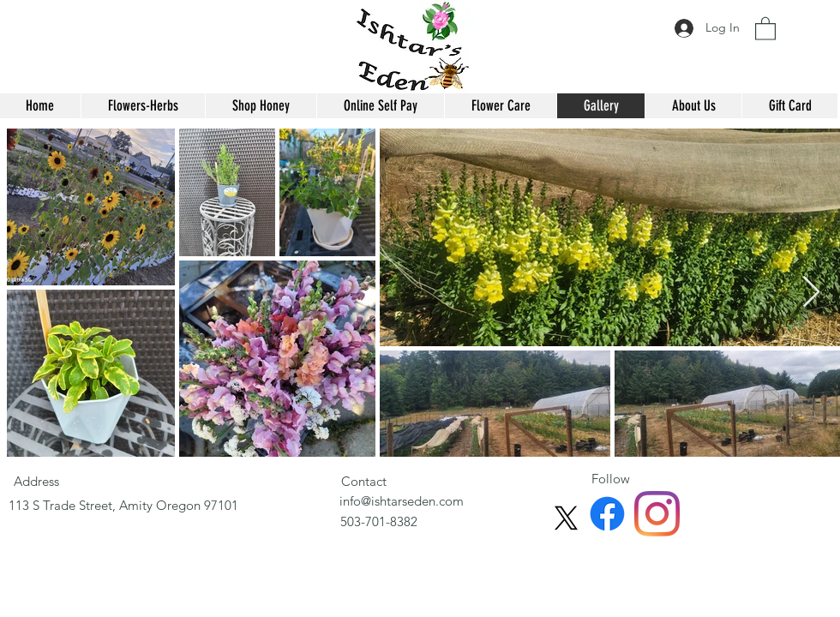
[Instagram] (657, 514)
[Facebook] (607, 514)
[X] (566, 518)
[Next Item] (811, 293)
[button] (765, 28)
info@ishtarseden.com (402, 501)
